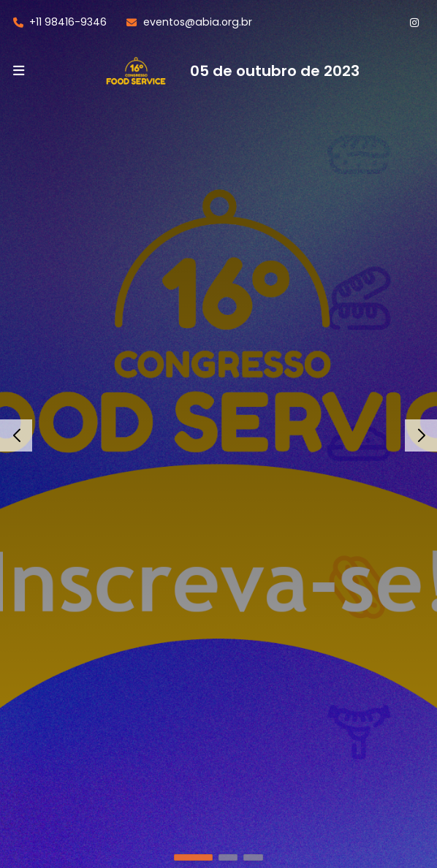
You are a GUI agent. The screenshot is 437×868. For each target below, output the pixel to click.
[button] (193, 857)
